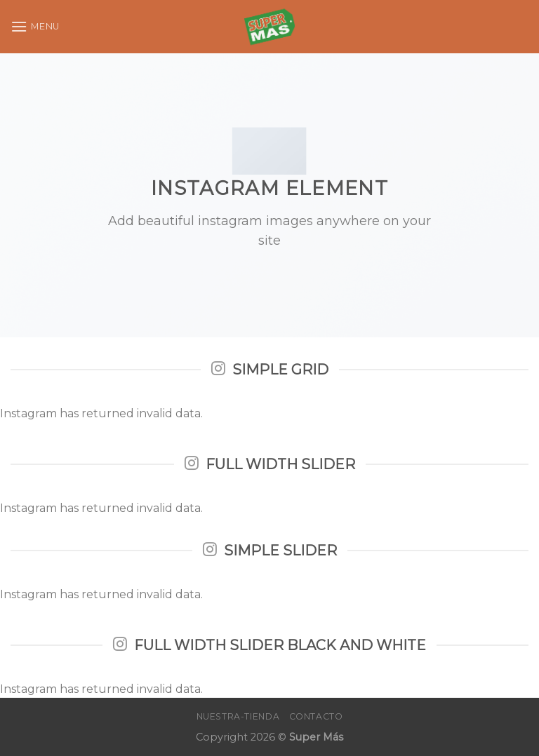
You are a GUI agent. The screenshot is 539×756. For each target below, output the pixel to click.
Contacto (316, 716)
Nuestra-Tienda (238, 716)
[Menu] (35, 26)
